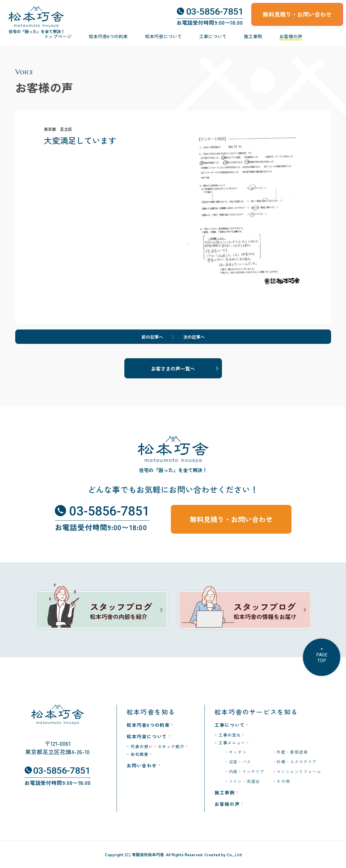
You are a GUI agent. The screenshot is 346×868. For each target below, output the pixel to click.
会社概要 (140, 754)
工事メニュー (232, 743)
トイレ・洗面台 (244, 781)
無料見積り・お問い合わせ (297, 14)
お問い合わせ (142, 765)
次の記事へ (194, 337)
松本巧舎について (163, 36)
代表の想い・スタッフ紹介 (157, 746)
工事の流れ (230, 735)
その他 (283, 781)
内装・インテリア (247, 771)
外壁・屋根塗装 (292, 752)
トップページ (58, 36)
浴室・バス (240, 762)
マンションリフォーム (299, 771)
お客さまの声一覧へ (173, 368)
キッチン (238, 752)
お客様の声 (291, 36)
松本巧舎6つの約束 (108, 36)
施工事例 (253, 36)
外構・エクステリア (297, 762)
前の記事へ (152, 337)
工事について (213, 36)
